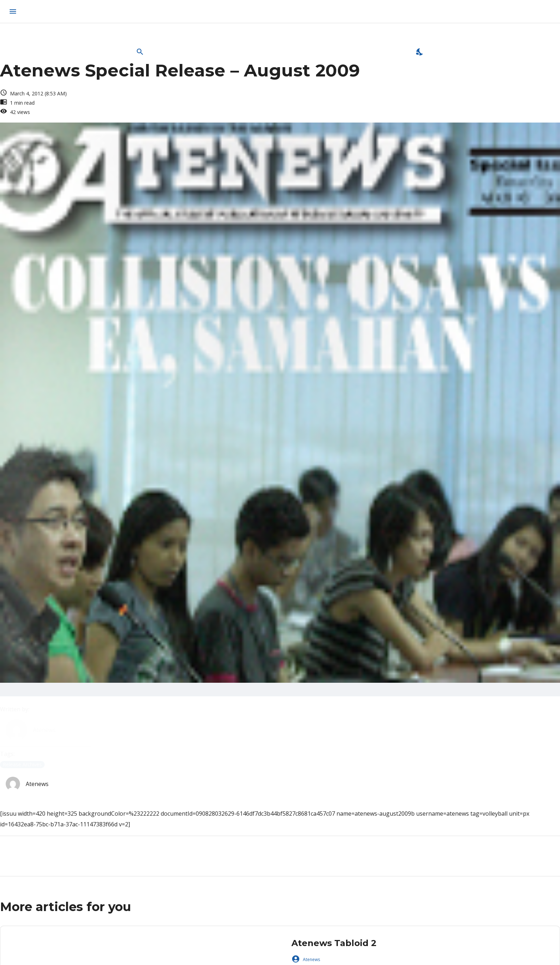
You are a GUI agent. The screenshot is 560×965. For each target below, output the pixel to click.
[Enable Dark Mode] (420, 52)
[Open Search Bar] (140, 52)
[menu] (13, 11)
